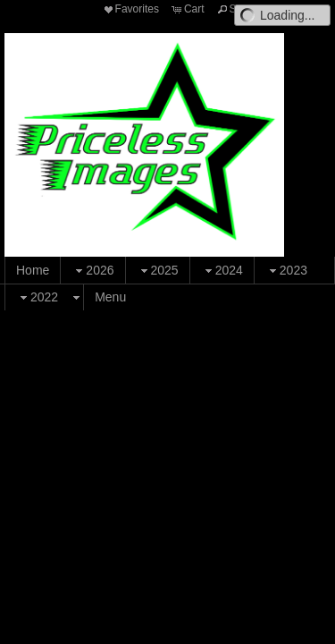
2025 (158, 271)
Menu (110, 297)
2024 (222, 271)
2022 (37, 297)
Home (33, 270)
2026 (92, 271)
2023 (286, 271)
